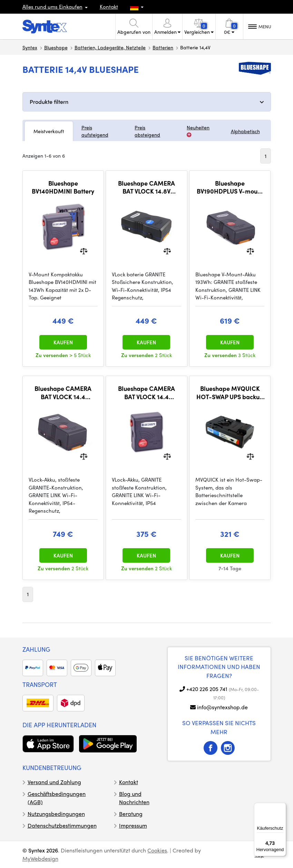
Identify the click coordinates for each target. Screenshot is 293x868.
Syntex (30, 47)
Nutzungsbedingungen (56, 814)
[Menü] (282, 807)
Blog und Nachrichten (134, 798)
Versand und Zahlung (54, 782)
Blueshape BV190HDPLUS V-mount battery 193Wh (230, 187)
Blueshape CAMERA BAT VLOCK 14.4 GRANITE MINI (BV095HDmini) (146, 392)
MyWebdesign (40, 859)
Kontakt (109, 7)
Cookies (157, 850)
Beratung (131, 814)
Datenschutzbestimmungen (62, 825)
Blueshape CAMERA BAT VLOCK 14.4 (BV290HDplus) (63, 392)
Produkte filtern (49, 102)
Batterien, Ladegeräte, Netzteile (110, 47)
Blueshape (56, 47)
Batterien (163, 47)
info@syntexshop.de (222, 707)
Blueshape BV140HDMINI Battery (63, 187)
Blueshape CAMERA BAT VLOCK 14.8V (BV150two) (146, 187)
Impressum (133, 825)
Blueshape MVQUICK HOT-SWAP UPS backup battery (230, 392)
